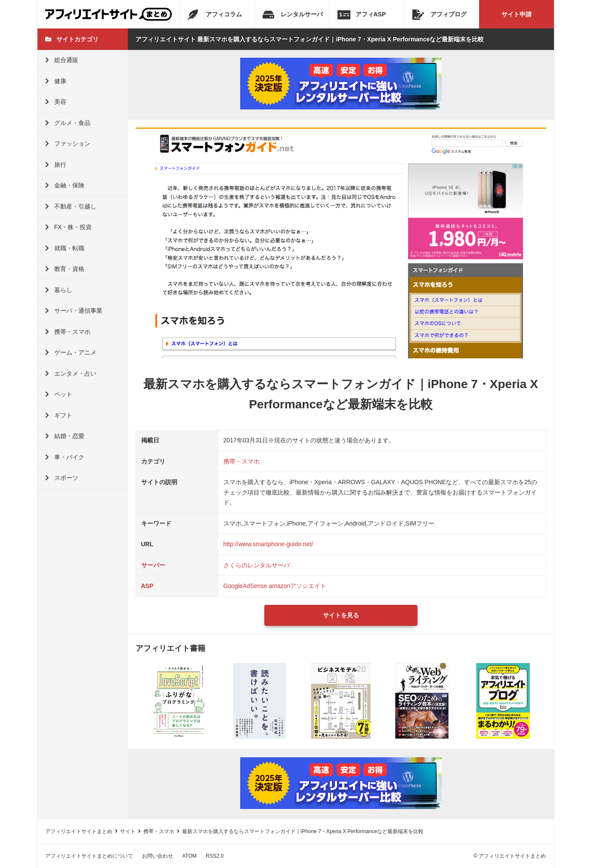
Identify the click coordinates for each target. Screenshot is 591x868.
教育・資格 (65, 269)
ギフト (59, 415)
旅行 (56, 165)
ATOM (189, 856)
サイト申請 (517, 14)
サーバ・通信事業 (74, 311)
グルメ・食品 (68, 123)
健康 (56, 81)
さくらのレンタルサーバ (257, 565)
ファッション (68, 143)
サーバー (153, 565)
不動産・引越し (71, 206)
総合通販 (62, 60)
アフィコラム (215, 15)
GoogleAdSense (245, 586)
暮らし (59, 290)
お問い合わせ (158, 856)
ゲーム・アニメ (71, 352)
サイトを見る (341, 615)
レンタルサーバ (293, 15)
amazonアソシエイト (298, 586)
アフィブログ (439, 15)
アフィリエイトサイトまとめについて (89, 856)
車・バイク (65, 457)
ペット (59, 394)
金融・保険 (65, 185)
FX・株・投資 (69, 227)
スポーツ (62, 478)
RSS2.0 (215, 856)
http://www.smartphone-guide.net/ (268, 544)
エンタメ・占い (71, 373)
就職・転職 (65, 248)
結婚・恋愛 (65, 436)
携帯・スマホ (68, 332)
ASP (147, 586)
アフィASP (362, 15)
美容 (56, 102)
